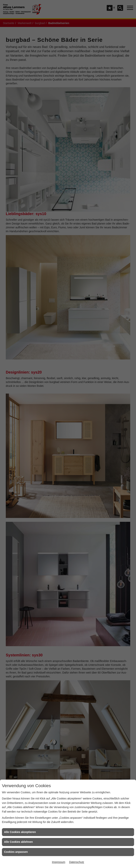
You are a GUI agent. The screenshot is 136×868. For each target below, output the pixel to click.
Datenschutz (77, 862)
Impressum (58, 862)
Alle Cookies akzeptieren (20, 832)
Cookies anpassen (16, 852)
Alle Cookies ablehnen (18, 842)
